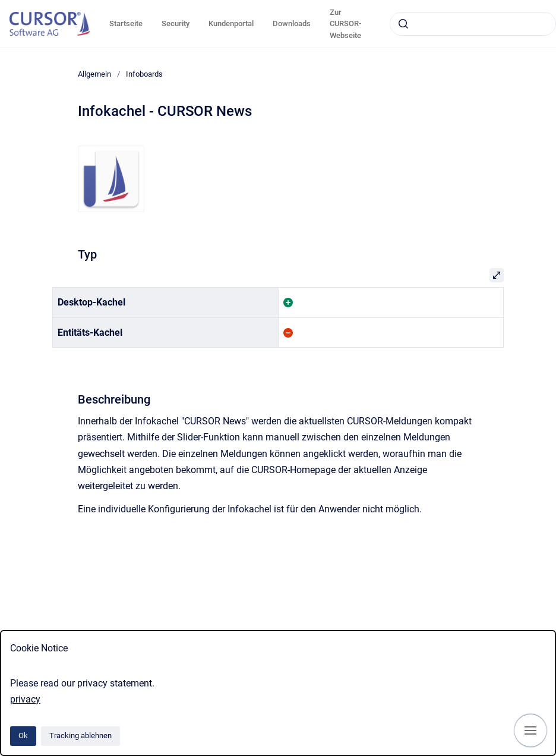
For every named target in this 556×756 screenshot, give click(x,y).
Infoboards (144, 74)
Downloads (292, 23)
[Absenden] (403, 24)
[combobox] (473, 24)
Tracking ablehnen (80, 735)
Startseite (126, 23)
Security (176, 23)
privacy (25, 699)
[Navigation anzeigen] (530, 730)
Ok (23, 735)
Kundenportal (231, 23)
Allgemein (94, 74)
